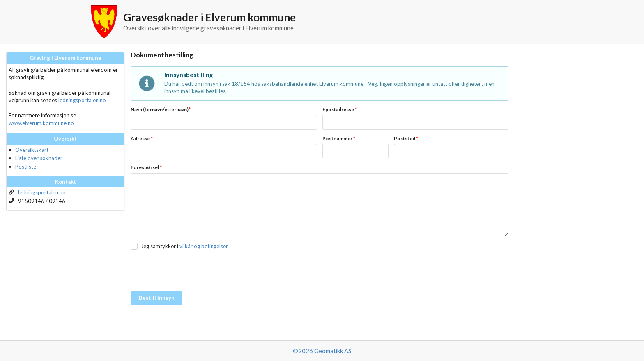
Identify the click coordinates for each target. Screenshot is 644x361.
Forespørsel (146, 167)
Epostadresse (340, 109)
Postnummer (339, 138)
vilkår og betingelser (204, 246)
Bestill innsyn (157, 298)
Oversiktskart (32, 150)
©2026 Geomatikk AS (322, 351)
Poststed (406, 138)
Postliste (26, 167)
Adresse (142, 138)
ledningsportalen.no (82, 100)
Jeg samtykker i (160, 246)
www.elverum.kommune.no (41, 123)
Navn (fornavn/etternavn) (161, 109)
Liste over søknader (39, 158)
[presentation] (193, 271)
